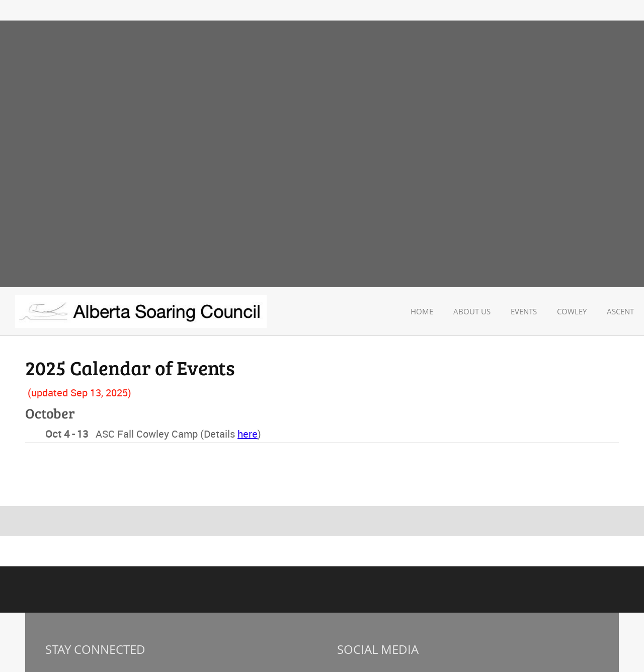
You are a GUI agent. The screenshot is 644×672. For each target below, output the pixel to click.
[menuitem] (422, 312)
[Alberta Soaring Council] (141, 311)
